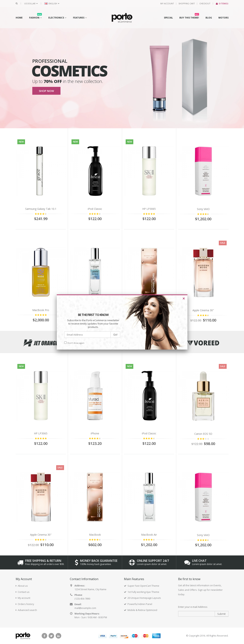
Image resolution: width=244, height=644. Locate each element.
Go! (115, 335)
